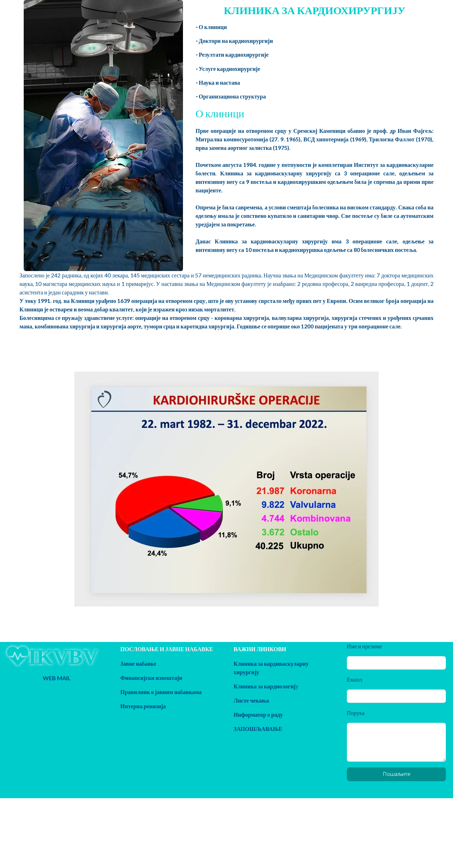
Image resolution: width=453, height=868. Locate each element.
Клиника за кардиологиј (265, 686)
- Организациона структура (231, 96)
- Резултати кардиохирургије (232, 54)
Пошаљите (397, 774)
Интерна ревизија (143, 706)
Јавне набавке (138, 663)
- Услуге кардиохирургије (228, 69)
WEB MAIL (57, 678)
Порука (356, 713)
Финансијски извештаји (151, 678)
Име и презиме (364, 646)
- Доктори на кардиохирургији (234, 41)
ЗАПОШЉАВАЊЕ (258, 729)
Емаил (354, 679)
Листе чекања (251, 700)
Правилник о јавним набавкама (161, 692)
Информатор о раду (258, 714)
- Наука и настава (218, 82)
